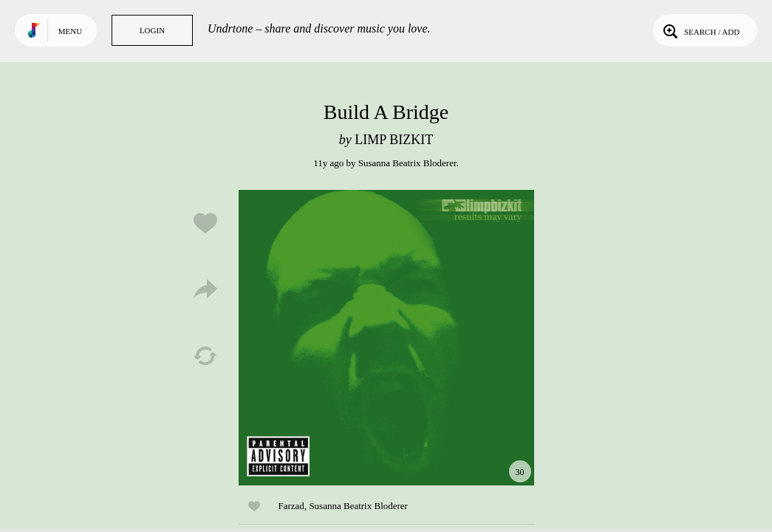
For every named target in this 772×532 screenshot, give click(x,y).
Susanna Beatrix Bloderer (407, 163)
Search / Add (700, 30)
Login (152, 30)
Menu (70, 31)
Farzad (291, 506)
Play (386, 338)
